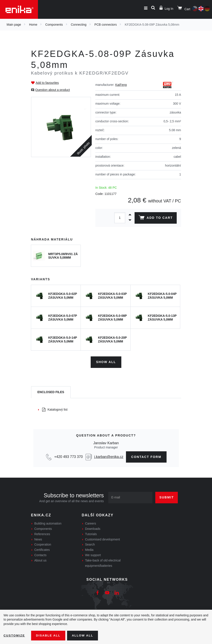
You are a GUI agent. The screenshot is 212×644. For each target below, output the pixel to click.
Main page (14, 25)
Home (33, 25)
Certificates (42, 549)
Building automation (48, 523)
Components (54, 25)
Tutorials (91, 534)
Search (90, 544)
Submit (167, 497)
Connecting (79, 25)
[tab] (51, 392)
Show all (106, 361)
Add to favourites (47, 83)
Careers (91, 523)
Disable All (49, 635)
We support (93, 555)
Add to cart (155, 218)
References (42, 534)
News (38, 539)
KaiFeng (121, 85)
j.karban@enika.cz (109, 456)
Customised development (103, 539)
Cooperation (43, 544)
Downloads (93, 528)
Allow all (84, 635)
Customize (15, 635)
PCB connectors (106, 25)
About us (40, 560)
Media (89, 549)
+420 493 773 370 (68, 456)
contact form (146, 456)
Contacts (40, 555)
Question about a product (53, 90)
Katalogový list (55, 409)
